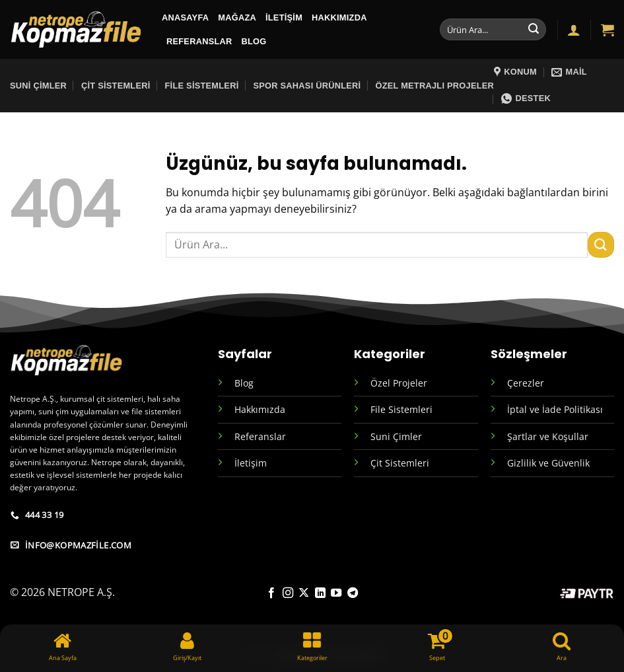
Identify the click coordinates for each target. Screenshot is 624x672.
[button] (574, 30)
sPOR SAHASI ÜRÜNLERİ (307, 86)
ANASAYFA (185, 18)
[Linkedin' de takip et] (320, 593)
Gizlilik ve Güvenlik (548, 463)
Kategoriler (390, 354)
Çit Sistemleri (116, 86)
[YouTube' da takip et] (336, 593)
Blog (244, 383)
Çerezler (526, 383)
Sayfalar (245, 354)
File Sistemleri (202, 86)
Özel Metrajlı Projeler (434, 86)
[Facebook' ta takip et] (271, 593)
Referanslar (199, 41)
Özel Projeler (399, 383)
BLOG (254, 41)
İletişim (284, 18)
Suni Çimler (38, 86)
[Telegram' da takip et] (352, 593)
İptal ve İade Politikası (555, 409)
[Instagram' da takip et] (288, 593)
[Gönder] (534, 30)
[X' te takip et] (304, 593)
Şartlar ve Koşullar (548, 436)
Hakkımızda (339, 18)
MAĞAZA (237, 18)
